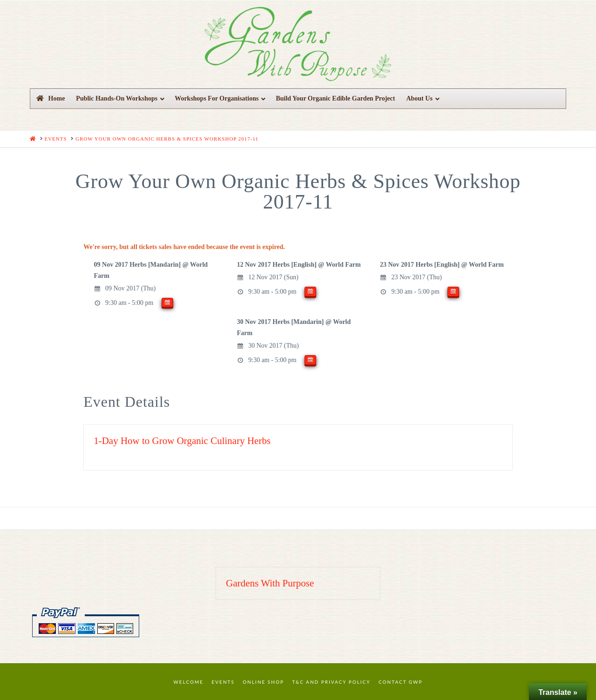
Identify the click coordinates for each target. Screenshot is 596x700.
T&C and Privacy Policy (331, 682)
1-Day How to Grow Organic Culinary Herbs (182, 441)
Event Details (127, 402)
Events (223, 682)
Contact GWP (400, 682)
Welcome (189, 682)
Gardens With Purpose (270, 583)
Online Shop (263, 682)
